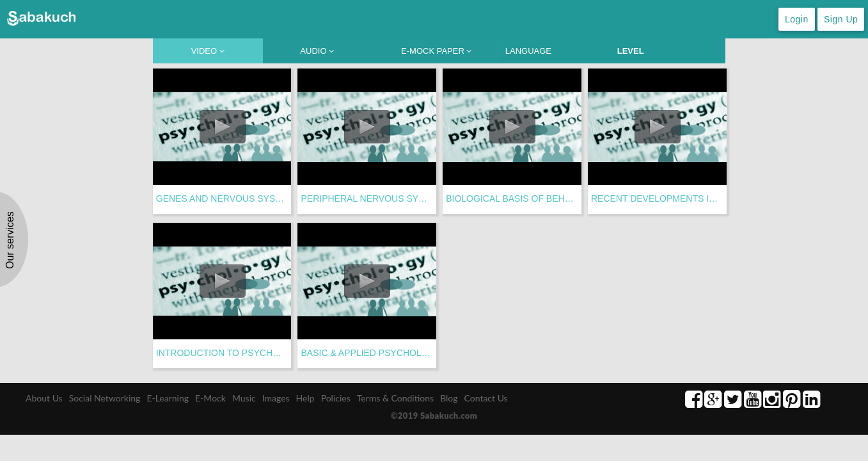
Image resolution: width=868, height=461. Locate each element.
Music (244, 398)
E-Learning (168, 398)
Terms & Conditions (395, 398)
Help (305, 398)
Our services (10, 240)
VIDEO (208, 51)
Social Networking (105, 398)
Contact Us (486, 398)
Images (276, 398)
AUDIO (317, 51)
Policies (336, 398)
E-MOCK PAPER (436, 51)
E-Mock (210, 398)
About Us (44, 398)
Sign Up (841, 19)
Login (797, 19)
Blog (449, 398)
